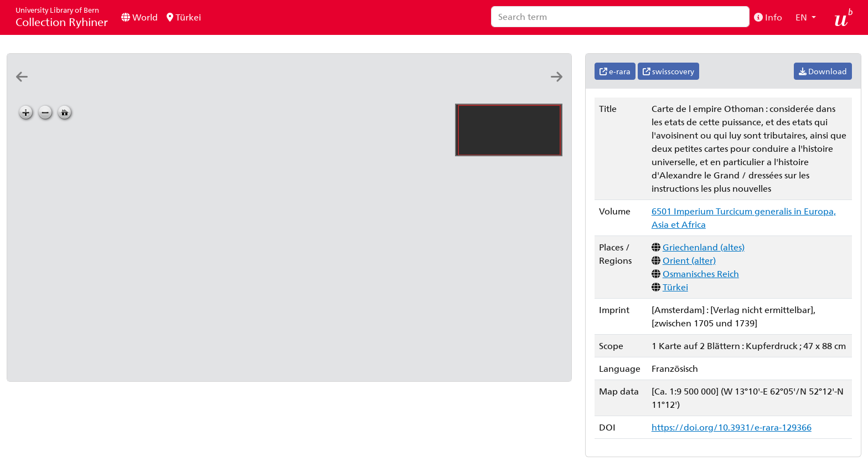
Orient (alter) (689, 260)
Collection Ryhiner (62, 17)
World (139, 17)
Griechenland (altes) (704, 247)
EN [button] (802, 17)
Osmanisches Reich (701, 273)
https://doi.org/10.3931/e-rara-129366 (732, 427)
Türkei (184, 17)
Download (823, 71)
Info (768, 17)
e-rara (615, 71)
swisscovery (668, 71)
